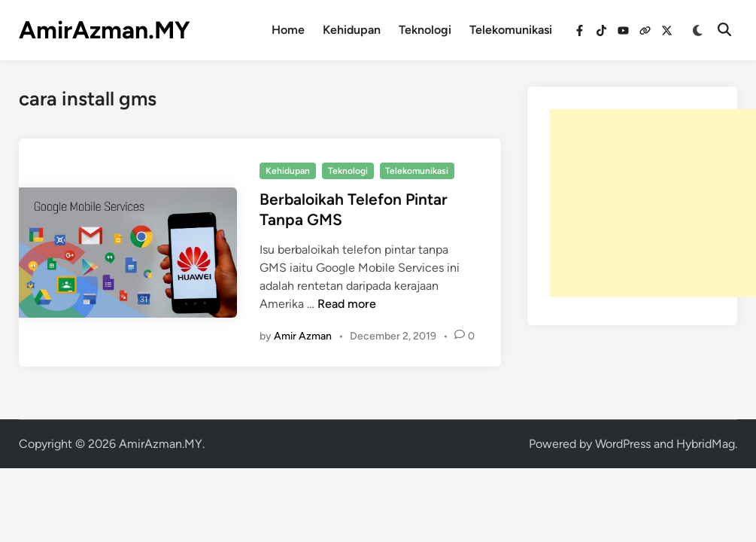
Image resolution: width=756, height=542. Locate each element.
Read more (347, 304)
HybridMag (706, 444)
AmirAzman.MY (105, 30)
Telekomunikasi (511, 30)
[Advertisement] (653, 203)
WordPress (623, 444)
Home (288, 30)
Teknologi (425, 30)
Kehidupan (352, 30)
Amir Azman (303, 336)
